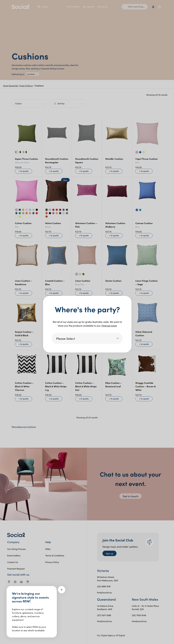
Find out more (109, 326)
